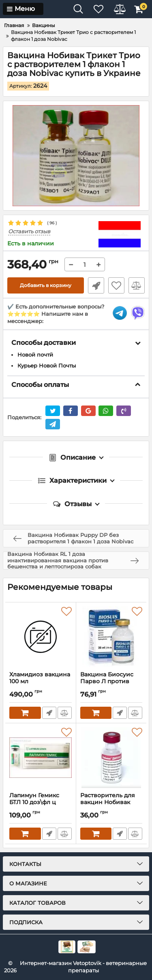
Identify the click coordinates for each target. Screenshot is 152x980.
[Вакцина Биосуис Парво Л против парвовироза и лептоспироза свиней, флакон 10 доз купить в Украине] (111, 637)
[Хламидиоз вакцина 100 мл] (41, 637)
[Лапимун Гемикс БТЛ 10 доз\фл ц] (41, 758)
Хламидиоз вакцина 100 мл (41, 682)
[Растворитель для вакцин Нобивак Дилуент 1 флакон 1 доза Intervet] (111, 758)
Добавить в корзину (46, 285)
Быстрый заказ (96, 285)
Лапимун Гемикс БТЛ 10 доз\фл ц (41, 803)
